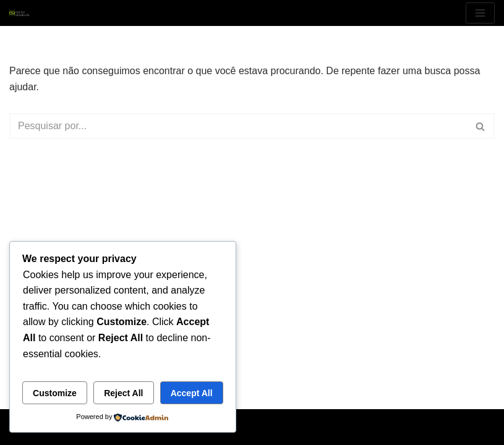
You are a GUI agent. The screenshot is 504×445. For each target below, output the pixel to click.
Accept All (192, 393)
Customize (55, 393)
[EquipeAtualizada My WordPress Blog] (22, 13)
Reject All (123, 393)
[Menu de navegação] (480, 13)
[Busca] (238, 126)
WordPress (289, 422)
